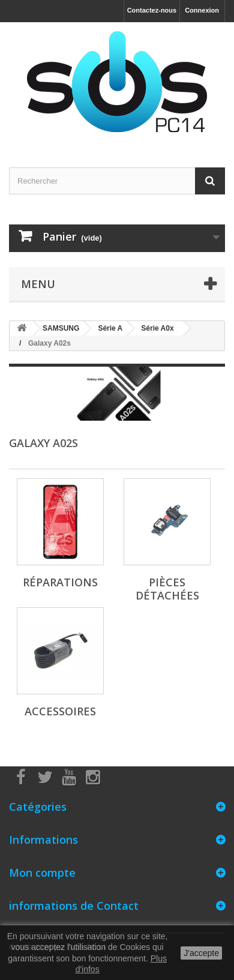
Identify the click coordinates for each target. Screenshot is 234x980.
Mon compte (42, 873)
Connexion (202, 10)
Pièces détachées (167, 589)
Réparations (60, 582)
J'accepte (201, 953)
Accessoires (60, 711)
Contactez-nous (152, 10)
